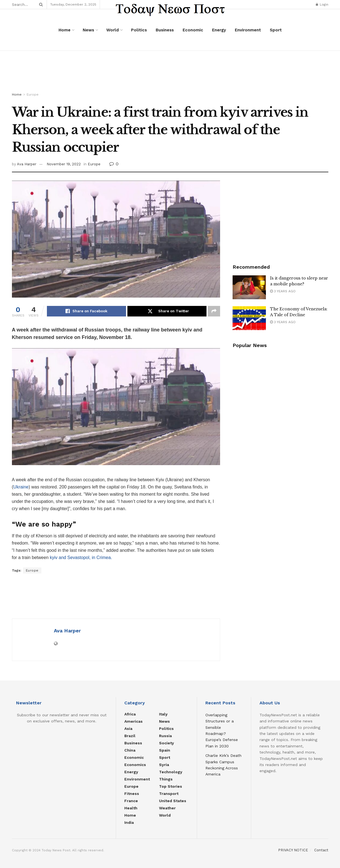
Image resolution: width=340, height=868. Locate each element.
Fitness (132, 794)
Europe (33, 94)
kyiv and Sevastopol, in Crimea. (80, 558)
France (131, 801)
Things (166, 779)
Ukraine (21, 487)
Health (131, 808)
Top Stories (171, 786)
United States (173, 801)
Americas (134, 721)
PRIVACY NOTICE (293, 850)
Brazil (130, 736)
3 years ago (283, 291)
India (129, 822)
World (113, 30)
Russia (165, 736)
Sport (276, 30)
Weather (167, 808)
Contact (321, 850)
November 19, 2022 (64, 164)
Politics (139, 30)
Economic (193, 30)
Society (167, 743)
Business (165, 30)
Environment (248, 30)
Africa (130, 714)
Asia (128, 729)
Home (65, 30)
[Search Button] (40, 4)
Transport (169, 794)
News (88, 30)
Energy (219, 30)
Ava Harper (27, 164)
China (130, 750)
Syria (164, 765)
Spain (165, 750)
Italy (163, 714)
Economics (135, 765)
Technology (171, 772)
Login (322, 4)
